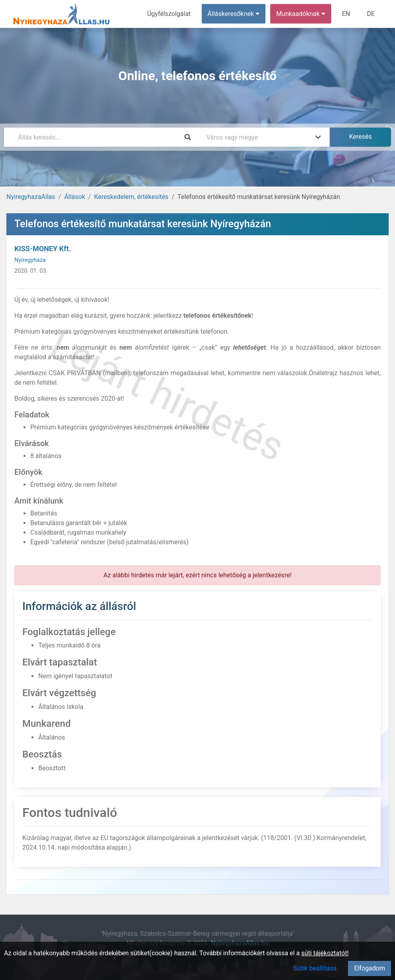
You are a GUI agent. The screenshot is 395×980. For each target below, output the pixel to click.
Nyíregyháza (30, 260)
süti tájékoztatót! (325, 953)
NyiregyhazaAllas (31, 197)
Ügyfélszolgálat (169, 14)
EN (346, 14)
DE (371, 14)
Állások (75, 197)
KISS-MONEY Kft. (43, 249)
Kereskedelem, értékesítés (131, 197)
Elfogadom (369, 968)
